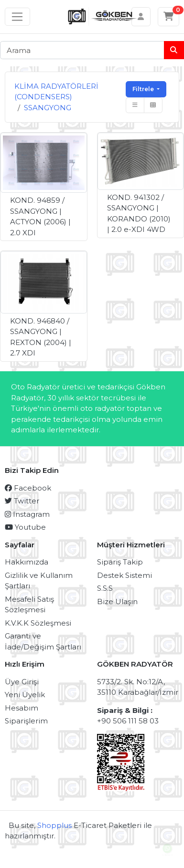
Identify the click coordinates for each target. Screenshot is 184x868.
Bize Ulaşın (117, 601)
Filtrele (144, 89)
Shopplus (54, 825)
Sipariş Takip (120, 562)
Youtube (25, 527)
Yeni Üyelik (25, 695)
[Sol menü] (17, 17)
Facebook (28, 488)
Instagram (27, 514)
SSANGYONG (48, 108)
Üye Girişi (22, 682)
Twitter (22, 501)
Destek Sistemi (124, 575)
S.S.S (105, 588)
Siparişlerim (26, 721)
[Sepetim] (169, 17)
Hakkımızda (27, 562)
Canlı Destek (167, 852)
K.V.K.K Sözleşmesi (38, 623)
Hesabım (22, 708)
